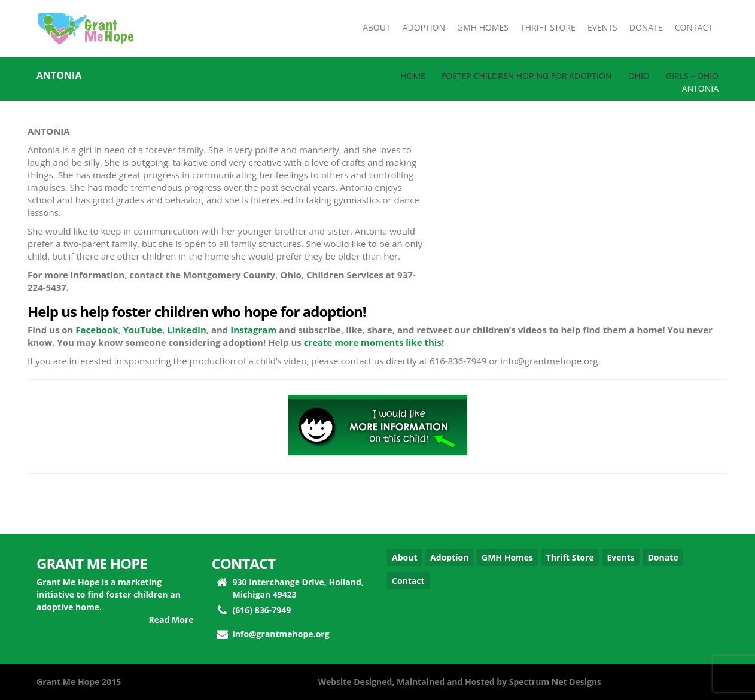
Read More (171, 620)
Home (413, 76)
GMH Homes (507, 557)
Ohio (639, 76)
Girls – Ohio (692, 76)
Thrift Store (570, 557)
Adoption (449, 557)
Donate (663, 557)
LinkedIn (186, 330)
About (404, 557)
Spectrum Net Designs (555, 682)
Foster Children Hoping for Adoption (526, 76)
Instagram (253, 330)
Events (621, 557)
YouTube (143, 330)
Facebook (97, 330)
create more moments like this (373, 342)
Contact (408, 581)
